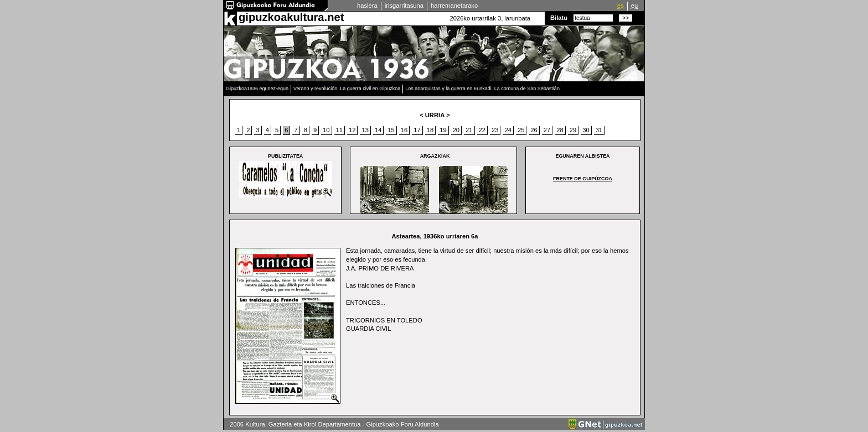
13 (365, 130)
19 (443, 130)
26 (534, 130)
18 (430, 130)
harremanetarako (454, 6)
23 (495, 130)
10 (326, 130)
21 (469, 130)
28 (560, 130)
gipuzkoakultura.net (291, 17)
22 (482, 130)
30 (586, 130)
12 (352, 130)
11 (339, 130)
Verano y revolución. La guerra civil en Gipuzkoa (347, 89)
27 (547, 130)
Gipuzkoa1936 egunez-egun (257, 89)
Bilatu (559, 18)
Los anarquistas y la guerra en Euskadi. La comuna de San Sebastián (482, 89)
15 (391, 130)
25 (521, 130)
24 (508, 130)
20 (456, 130)
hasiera (367, 6)
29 (573, 130)
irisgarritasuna (404, 6)
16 (404, 130)
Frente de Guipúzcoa (583, 179)
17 (417, 130)
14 (378, 130)
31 (599, 130)
